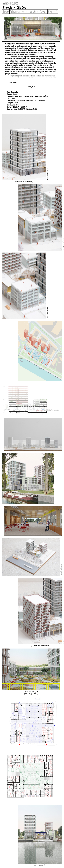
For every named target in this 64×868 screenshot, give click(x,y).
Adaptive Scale (40, 865)
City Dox (21, 7)
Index (6, 12)
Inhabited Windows (24, 181)
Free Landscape (31, 692)
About (43, 12)
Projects (7, 7)
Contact (53, 12)
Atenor (14, 98)
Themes (15, 12)
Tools (24, 12)
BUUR (35, 109)
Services (33, 12)
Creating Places (31, 694)
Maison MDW (11, 3)
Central (17, 109)
